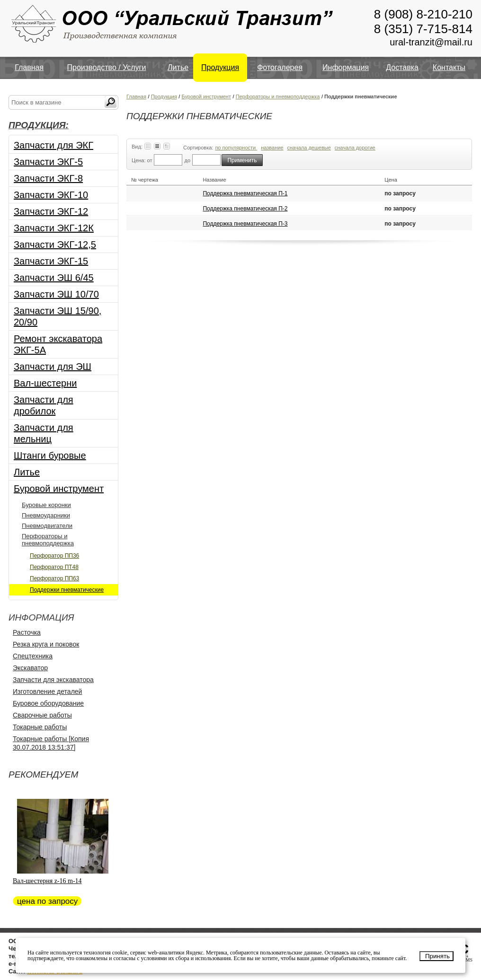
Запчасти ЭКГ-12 (51, 211)
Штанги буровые (50, 455)
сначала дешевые (309, 148)
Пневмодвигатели (47, 526)
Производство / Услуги (107, 67)
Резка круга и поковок (46, 644)
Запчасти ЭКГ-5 (48, 162)
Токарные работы (40, 727)
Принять (437, 956)
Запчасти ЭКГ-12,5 (55, 245)
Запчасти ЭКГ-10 (51, 195)
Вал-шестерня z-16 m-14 (47, 881)
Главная (29, 67)
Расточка (27, 632)
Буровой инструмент (59, 489)
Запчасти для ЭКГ (53, 145)
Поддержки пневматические (67, 590)
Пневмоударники (46, 515)
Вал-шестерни (45, 383)
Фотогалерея (280, 67)
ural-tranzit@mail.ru (431, 42)
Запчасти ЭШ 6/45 (54, 278)
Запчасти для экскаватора (53, 680)
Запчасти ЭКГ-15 (51, 261)
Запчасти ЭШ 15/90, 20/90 (58, 316)
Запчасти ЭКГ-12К (54, 228)
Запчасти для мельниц (44, 433)
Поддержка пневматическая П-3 (245, 224)
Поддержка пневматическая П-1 (245, 193)
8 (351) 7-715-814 (423, 29)
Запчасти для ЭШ (53, 367)
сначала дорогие (355, 148)
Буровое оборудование (48, 703)
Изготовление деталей (47, 691)
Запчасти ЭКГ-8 (48, 178)
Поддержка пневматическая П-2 (245, 209)
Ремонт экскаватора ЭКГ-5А (58, 344)
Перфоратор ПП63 (54, 578)
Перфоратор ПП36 (54, 556)
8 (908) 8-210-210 (423, 14)
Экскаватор (30, 668)
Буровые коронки (46, 505)
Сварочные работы (42, 715)
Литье (178, 67)
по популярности (236, 148)
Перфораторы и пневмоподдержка (48, 540)
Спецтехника (33, 656)
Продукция (220, 67)
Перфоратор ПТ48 (54, 567)
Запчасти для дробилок (44, 405)
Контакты (449, 67)
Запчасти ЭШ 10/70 (56, 294)
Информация (346, 67)
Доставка (402, 67)
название (272, 148)
